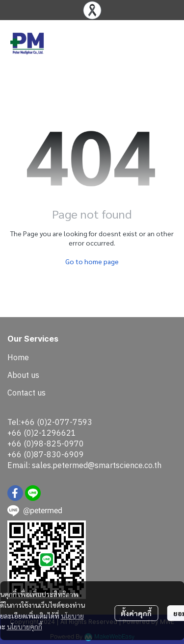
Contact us (26, 393)
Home (18, 357)
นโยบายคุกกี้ (25, 626)
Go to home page (92, 261)
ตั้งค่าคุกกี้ (136, 613)
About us (23, 375)
